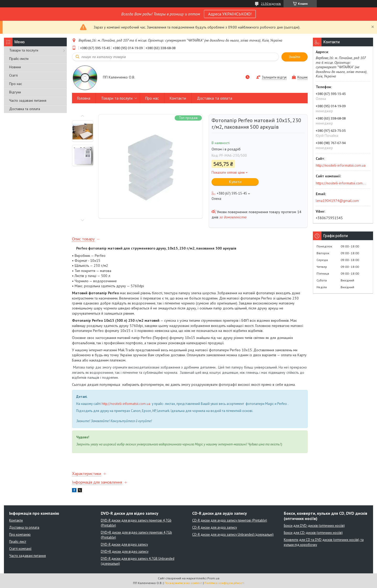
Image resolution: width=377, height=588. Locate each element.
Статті (13, 75)
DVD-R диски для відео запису (124, 544)
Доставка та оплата (25, 109)
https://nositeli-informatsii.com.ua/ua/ (341, 183)
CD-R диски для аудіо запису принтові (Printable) (230, 520)
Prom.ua (213, 578)
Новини (15, 67)
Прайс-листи (19, 59)
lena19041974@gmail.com (337, 201)
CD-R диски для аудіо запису (215, 527)
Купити (235, 182)
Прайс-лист (18, 542)
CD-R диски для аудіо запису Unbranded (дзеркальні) (233, 535)
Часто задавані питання (28, 100)
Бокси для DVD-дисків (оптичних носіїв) (314, 526)
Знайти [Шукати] (295, 57)
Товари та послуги (24, 50)
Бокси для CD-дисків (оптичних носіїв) (313, 533)
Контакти (178, 98)
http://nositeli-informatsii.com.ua (126, 404)
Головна (84, 98)
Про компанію (20, 535)
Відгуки (15, 92)
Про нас (16, 84)
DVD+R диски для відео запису (125, 552)
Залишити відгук (274, 77)
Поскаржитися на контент (183, 583)
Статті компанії (20, 549)
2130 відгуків (271, 4)
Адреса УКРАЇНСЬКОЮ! (230, 14)
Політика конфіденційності (224, 583)
